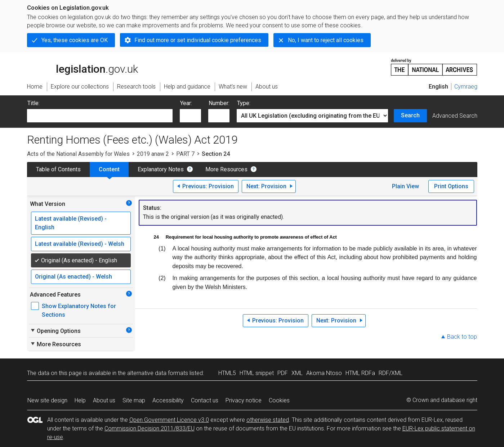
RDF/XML (391, 373)
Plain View (405, 186)
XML (297, 373)
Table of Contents (58, 169)
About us (104, 400)
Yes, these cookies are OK (75, 40)
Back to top (462, 337)
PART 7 (185, 154)
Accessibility (168, 400)
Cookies (279, 400)
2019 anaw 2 (153, 154)
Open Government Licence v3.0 (169, 420)
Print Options (451, 186)
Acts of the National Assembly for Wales (78, 154)
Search (410, 115)
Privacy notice (244, 400)
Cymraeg (466, 87)
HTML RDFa (360, 373)
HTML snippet (257, 373)
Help (80, 400)
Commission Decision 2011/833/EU (150, 428)
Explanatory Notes (161, 169)
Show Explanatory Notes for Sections (79, 310)
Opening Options (55, 331)
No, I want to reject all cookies (326, 40)
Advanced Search (455, 116)
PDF (283, 373)
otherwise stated (268, 420)
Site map (134, 400)
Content (109, 169)
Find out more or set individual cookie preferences (198, 40)
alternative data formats (158, 373)
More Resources (226, 169)
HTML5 (227, 373)
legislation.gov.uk (82, 67)
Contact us (205, 400)
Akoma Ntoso (324, 373)
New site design (47, 400)
